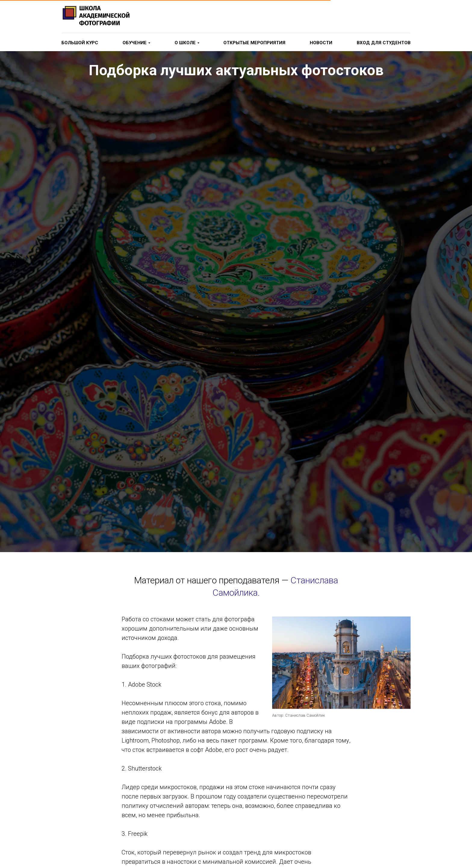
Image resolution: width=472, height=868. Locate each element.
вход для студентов (384, 43)
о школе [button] (185, 43)
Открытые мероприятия (254, 43)
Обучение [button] (135, 43)
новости (321, 43)
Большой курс (80, 43)
